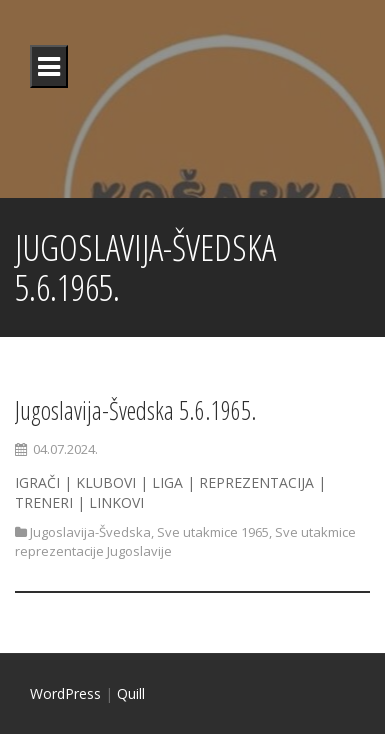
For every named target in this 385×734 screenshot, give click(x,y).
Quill (131, 693)
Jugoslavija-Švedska (90, 532)
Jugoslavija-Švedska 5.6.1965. (136, 410)
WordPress (65, 693)
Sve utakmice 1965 (213, 532)
